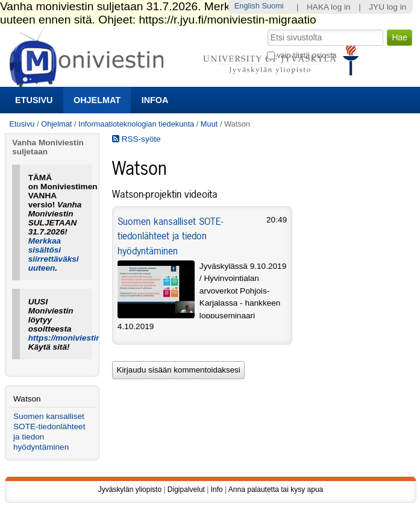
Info (217, 490)
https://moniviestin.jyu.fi (75, 338)
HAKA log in (329, 7)
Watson (27, 399)
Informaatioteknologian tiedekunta (136, 124)
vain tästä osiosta (306, 55)
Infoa (155, 100)
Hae (267, 28)
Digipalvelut (186, 490)
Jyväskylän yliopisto (130, 490)
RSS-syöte (136, 139)
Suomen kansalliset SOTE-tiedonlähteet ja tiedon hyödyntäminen (170, 236)
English (247, 6)
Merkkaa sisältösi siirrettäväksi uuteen (54, 254)
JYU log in (387, 7)
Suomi (272, 6)
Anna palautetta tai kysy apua (276, 490)
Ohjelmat (97, 100)
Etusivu (34, 100)
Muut (209, 124)
